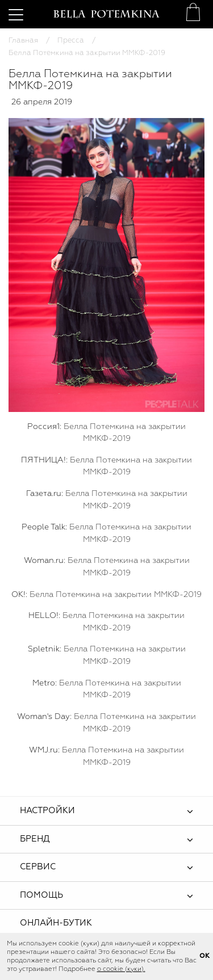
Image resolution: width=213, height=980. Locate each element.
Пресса (71, 41)
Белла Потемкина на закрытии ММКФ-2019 (116, 595)
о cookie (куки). (121, 969)
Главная (23, 41)
